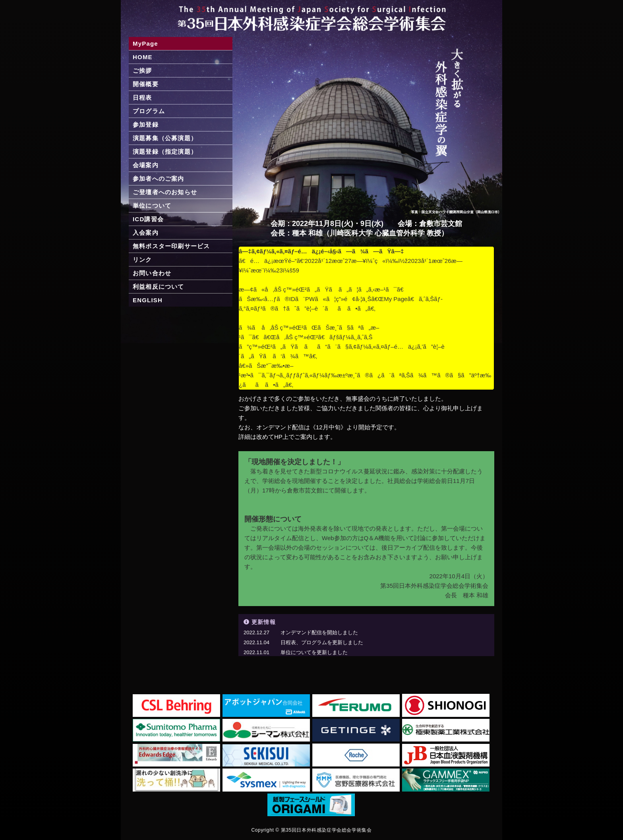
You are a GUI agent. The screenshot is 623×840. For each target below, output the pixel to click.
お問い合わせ (152, 273)
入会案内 (146, 233)
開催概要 (146, 84)
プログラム (149, 111)
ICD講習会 (148, 219)
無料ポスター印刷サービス (171, 246)
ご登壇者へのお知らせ (165, 192)
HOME (143, 57)
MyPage (145, 43)
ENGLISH (148, 300)
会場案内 (146, 165)
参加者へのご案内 (159, 179)
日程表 (142, 98)
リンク (142, 260)
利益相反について (159, 287)
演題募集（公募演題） (165, 138)
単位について (152, 206)
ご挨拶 (142, 70)
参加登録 (146, 125)
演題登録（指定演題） (165, 152)
